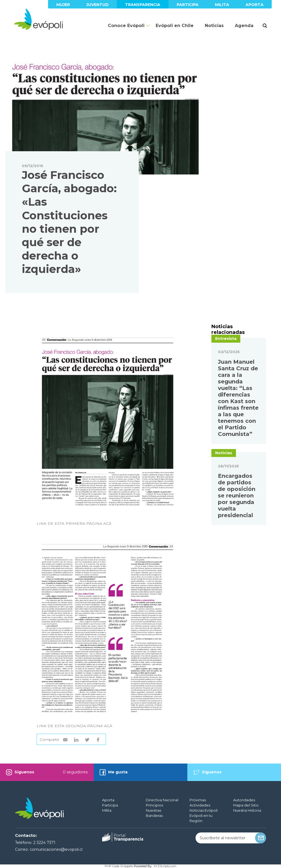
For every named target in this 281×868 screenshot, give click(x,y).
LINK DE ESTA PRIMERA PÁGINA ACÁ (74, 523)
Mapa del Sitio (246, 805)
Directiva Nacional (162, 800)
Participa (188, 5)
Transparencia (143, 5)
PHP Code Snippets (119, 866)
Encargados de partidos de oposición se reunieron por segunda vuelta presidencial (237, 496)
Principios (154, 805)
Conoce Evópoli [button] (126, 26)
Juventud (97, 5)
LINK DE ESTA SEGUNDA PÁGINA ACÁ (74, 726)
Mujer (63, 5)
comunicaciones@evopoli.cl (56, 849)
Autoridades (244, 800)
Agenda (244, 26)
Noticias (214, 26)
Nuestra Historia (247, 810)
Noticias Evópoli (204, 810)
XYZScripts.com (165, 866)
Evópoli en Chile (175, 26)
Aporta (255, 5)
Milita (222, 5)
